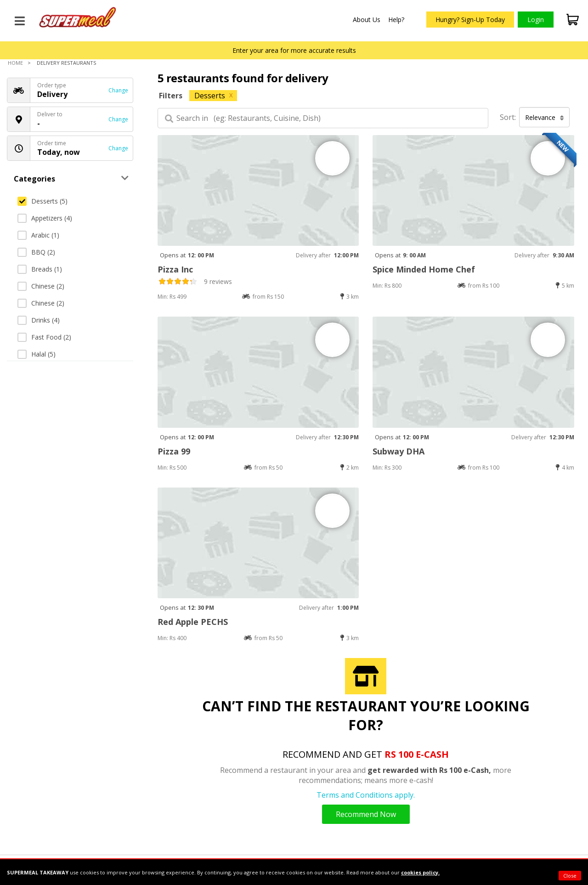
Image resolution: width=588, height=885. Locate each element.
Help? (396, 20)
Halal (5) (37, 354)
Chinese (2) (41, 286)
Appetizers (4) (45, 218)
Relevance (545, 117)
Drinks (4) (39, 320)
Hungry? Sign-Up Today (470, 20)
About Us (367, 20)
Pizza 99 (174, 451)
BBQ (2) (36, 252)
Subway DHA (399, 451)
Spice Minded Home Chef (424, 269)
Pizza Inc (175, 269)
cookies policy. (420, 872)
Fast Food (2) (44, 337)
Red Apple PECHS (193, 622)
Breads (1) (40, 269)
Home (15, 63)
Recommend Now (366, 814)
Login (536, 20)
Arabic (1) (38, 235)
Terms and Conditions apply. (366, 795)
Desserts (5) (42, 201)
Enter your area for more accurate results (294, 50)
